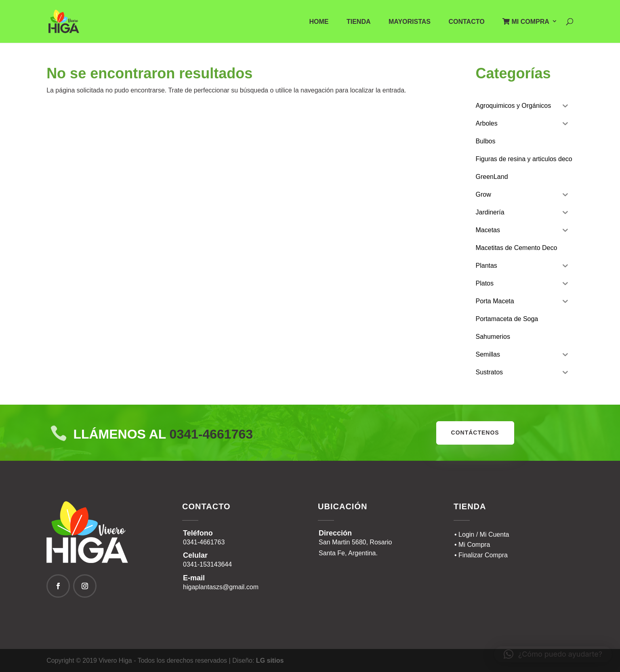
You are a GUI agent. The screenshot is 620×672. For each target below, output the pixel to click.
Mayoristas (410, 22)
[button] (553, 654)
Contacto (466, 22)
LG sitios (270, 660)
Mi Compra (526, 22)
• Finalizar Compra (481, 555)
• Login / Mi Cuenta (482, 534)
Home (319, 22)
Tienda (359, 22)
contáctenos (475, 433)
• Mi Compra (472, 545)
